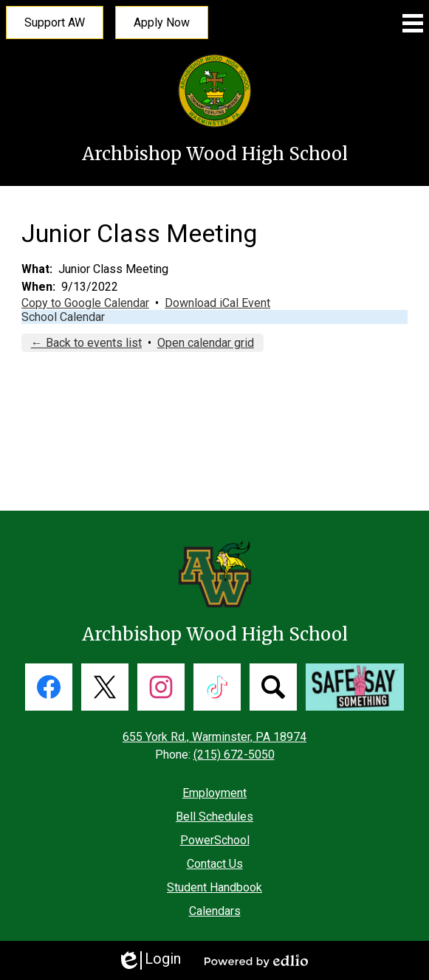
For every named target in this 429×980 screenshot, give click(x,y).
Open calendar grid (206, 343)
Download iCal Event (217, 303)
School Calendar (63, 317)
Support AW (55, 23)
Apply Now (162, 23)
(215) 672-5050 (234, 755)
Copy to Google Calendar (85, 303)
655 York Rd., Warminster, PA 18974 (214, 737)
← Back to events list (86, 343)
